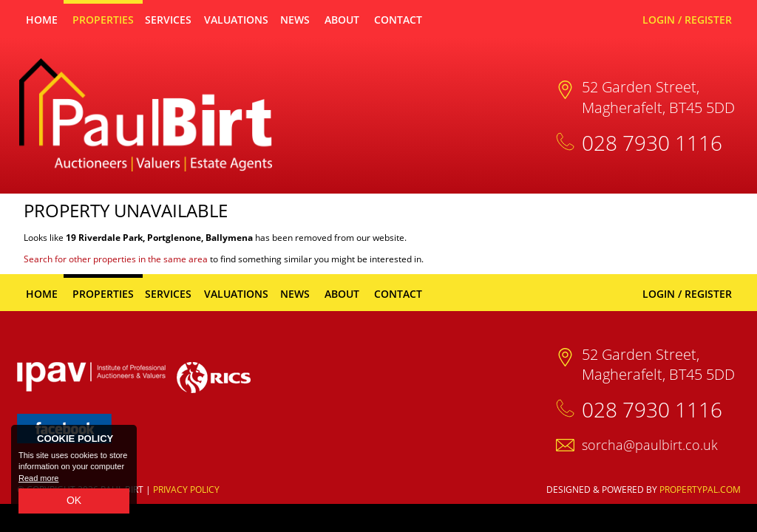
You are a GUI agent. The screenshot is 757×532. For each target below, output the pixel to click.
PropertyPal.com (700, 490)
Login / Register (687, 20)
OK (74, 500)
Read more (38, 478)
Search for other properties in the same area (116, 259)
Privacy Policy (186, 490)
